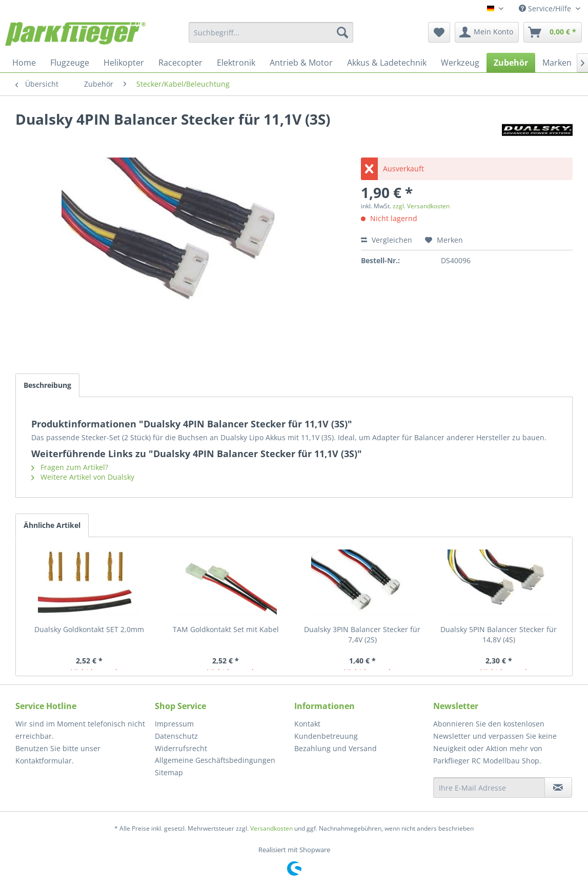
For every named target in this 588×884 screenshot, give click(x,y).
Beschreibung (47, 385)
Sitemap (169, 772)
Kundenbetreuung (326, 736)
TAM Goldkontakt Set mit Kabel (226, 629)
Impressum (174, 724)
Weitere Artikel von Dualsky (83, 477)
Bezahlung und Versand (336, 748)
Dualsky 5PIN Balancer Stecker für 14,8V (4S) (499, 634)
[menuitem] (271, 32)
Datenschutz (176, 736)
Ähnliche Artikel (52, 525)
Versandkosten (271, 828)
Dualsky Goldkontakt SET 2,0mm (89, 629)
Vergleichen (387, 240)
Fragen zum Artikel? (70, 467)
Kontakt (307, 724)
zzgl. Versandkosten (421, 206)
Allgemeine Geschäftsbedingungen (215, 760)
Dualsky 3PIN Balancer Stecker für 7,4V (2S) (362, 634)
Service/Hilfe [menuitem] (546, 8)
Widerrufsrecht (181, 748)
